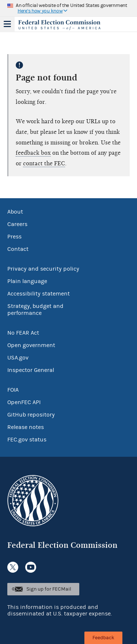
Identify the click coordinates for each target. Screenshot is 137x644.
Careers (17, 224)
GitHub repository (31, 415)
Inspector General (31, 370)
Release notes (26, 427)
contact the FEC (44, 163)
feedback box (33, 153)
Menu (7, 24)
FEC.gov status (27, 440)
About (15, 212)
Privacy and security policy (43, 269)
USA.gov (18, 358)
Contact (18, 249)
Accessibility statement (39, 294)
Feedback (103, 638)
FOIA (13, 390)
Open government (31, 345)
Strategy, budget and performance (35, 310)
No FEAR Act (23, 333)
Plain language (27, 281)
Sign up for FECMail (49, 589)
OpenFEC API (24, 402)
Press (14, 237)
